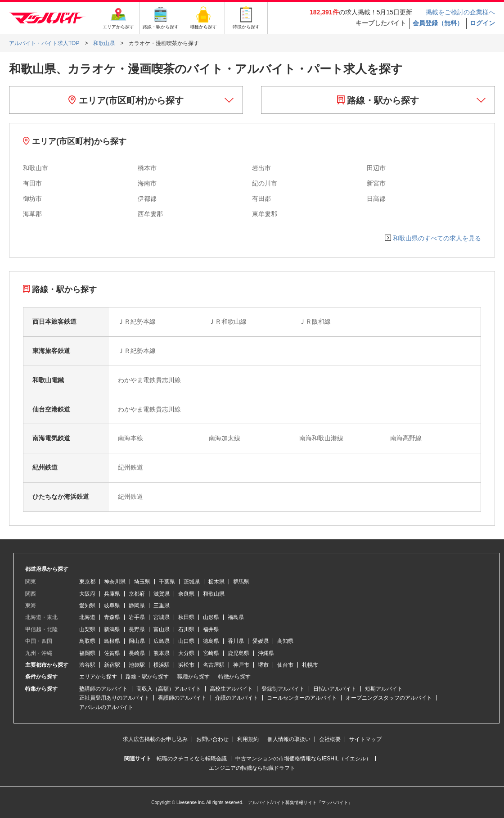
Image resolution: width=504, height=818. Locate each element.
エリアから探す (98, 677)
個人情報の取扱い (289, 739)
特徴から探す (234, 677)
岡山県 (137, 641)
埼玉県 (142, 582)
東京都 (87, 582)
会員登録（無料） (438, 23)
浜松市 (186, 665)
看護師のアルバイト (182, 698)
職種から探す (193, 677)
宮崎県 (211, 653)
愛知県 (87, 606)
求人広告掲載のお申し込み (155, 739)
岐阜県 (112, 606)
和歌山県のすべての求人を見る (437, 238)
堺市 (263, 665)
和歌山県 (214, 594)
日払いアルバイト (335, 689)
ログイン (482, 23)
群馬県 (241, 582)
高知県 (285, 641)
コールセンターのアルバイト (302, 698)
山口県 (186, 641)
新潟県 (112, 629)
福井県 (211, 629)
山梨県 (87, 629)
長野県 (137, 629)
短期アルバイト (384, 689)
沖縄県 (266, 653)
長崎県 (137, 653)
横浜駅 (162, 665)
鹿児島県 (238, 653)
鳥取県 (87, 641)
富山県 (162, 629)
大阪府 (87, 594)
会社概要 (330, 739)
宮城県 (162, 617)
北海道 (87, 617)
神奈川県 (115, 582)
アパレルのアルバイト (106, 707)
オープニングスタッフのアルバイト (389, 698)
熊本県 (162, 653)
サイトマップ (365, 739)
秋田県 (186, 617)
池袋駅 (137, 665)
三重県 (162, 606)
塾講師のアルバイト (103, 689)
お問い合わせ (212, 739)
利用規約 (248, 739)
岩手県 (137, 617)
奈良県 (186, 594)
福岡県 (87, 653)
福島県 (236, 617)
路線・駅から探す (378, 100)
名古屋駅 (214, 665)
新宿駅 (112, 665)
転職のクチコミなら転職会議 (192, 759)
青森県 (112, 617)
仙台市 (285, 665)
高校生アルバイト (231, 689)
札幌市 (310, 665)
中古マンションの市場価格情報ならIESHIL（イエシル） (303, 759)
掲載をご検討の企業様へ (460, 12)
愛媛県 (261, 641)
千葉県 (167, 582)
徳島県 (211, 641)
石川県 (186, 629)
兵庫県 (112, 594)
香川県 (236, 641)
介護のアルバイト (237, 698)
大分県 (186, 653)
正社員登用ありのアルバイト (114, 698)
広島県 (162, 641)
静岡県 (137, 606)
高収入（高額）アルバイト (169, 689)
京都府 (137, 594)
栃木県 (216, 582)
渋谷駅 (87, 665)
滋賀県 (162, 594)
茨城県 (192, 582)
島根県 (112, 641)
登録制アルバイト (283, 689)
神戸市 (241, 665)
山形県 (211, 617)
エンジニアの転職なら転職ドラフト (252, 768)
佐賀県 (112, 653)
